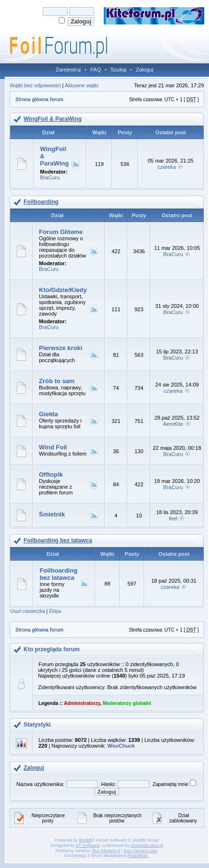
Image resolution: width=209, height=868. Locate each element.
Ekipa (55, 611)
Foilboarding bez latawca (58, 540)
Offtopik (51, 475)
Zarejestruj (68, 70)
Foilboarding (41, 202)
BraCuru (50, 177)
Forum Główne (61, 232)
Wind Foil (53, 447)
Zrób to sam (57, 381)
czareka (167, 167)
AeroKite (173, 424)
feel (173, 518)
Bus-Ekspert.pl (106, 851)
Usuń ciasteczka (28, 611)
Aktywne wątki (82, 85)
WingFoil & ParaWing (53, 119)
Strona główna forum (39, 100)
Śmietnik (52, 514)
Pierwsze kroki (61, 348)
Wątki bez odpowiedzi (35, 85)
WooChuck (121, 746)
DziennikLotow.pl (147, 845)
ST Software (88, 845)
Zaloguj (145, 70)
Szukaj (118, 70)
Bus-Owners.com (141, 851)
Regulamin (138, 856)
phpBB (85, 840)
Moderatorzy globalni (127, 703)
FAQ (96, 70)
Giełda (49, 414)
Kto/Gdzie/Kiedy (63, 290)
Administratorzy (82, 703)
